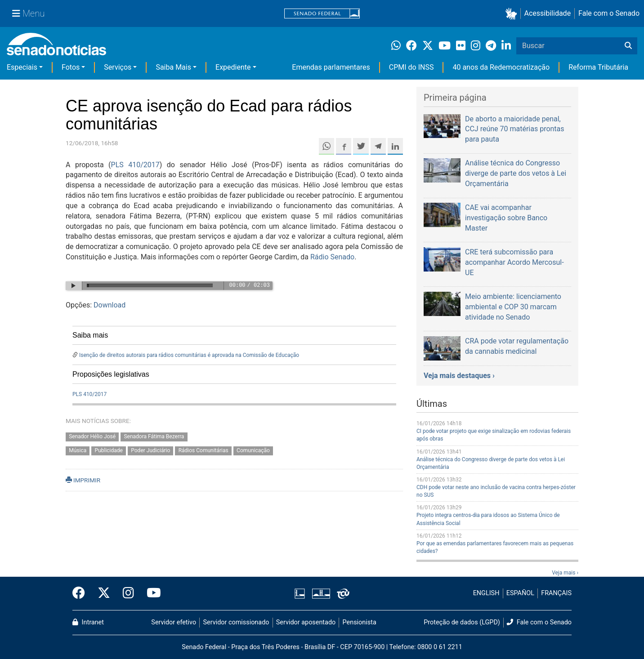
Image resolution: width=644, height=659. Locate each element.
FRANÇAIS (556, 593)
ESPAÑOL (520, 593)
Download (110, 305)
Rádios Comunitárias (203, 450)
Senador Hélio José (92, 437)
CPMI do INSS (411, 67)
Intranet (88, 622)
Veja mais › (565, 573)
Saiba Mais (173, 67)
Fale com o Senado (609, 13)
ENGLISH (486, 593)
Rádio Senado (332, 257)
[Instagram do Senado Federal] (128, 593)
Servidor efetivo (174, 622)
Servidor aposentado (306, 622)
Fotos (71, 67)
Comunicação (253, 450)
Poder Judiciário (150, 450)
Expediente (233, 67)
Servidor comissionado (236, 622)
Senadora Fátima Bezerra (154, 437)
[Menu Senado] (28, 13)
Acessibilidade (548, 13)
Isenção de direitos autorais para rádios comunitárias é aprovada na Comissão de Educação (189, 355)
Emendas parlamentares (331, 67)
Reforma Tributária (598, 67)
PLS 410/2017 (135, 165)
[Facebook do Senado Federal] (82, 593)
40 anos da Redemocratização (501, 67)
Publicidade (109, 450)
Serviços (118, 67)
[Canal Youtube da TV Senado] (151, 593)
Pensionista (360, 622)
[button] (513, 14)
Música (78, 450)
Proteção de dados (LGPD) (462, 622)
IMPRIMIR (83, 480)
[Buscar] (628, 46)
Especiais (22, 67)
